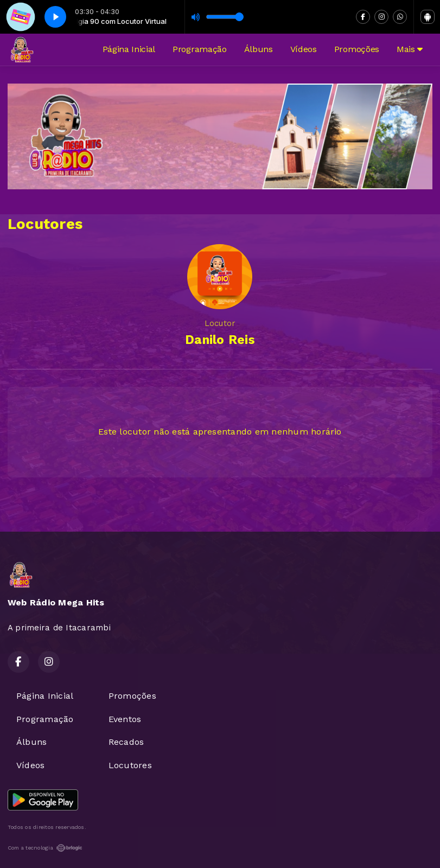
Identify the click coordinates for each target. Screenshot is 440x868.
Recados (126, 742)
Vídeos (304, 49)
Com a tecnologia (45, 848)
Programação (199, 49)
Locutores (130, 765)
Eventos (125, 719)
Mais (410, 49)
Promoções (357, 49)
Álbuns (259, 49)
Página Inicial (129, 49)
